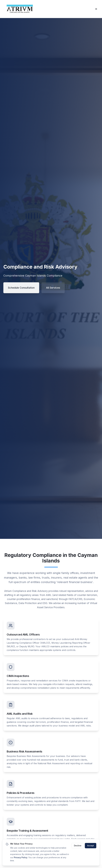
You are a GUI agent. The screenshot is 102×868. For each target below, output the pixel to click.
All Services (53, 288)
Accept (91, 846)
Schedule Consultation (21, 288)
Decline (78, 846)
